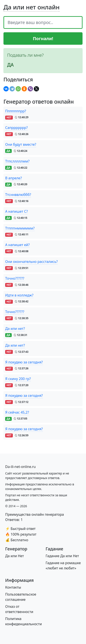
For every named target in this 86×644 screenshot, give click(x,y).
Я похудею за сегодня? (24, 362)
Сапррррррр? (16, 128)
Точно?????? (15, 278)
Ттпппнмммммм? (20, 228)
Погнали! (43, 39)
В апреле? (14, 178)
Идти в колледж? (19, 295)
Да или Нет (15, 556)
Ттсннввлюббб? (18, 195)
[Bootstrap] (20, 467)
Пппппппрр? (16, 111)
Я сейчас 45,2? (17, 412)
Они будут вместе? (21, 144)
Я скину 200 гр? (18, 379)
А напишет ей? (17, 245)
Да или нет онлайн (32, 7)
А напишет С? (16, 211)
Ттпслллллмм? (17, 161)
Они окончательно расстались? (31, 262)
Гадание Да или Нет (62, 556)
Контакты (13, 587)
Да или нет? (15, 329)
